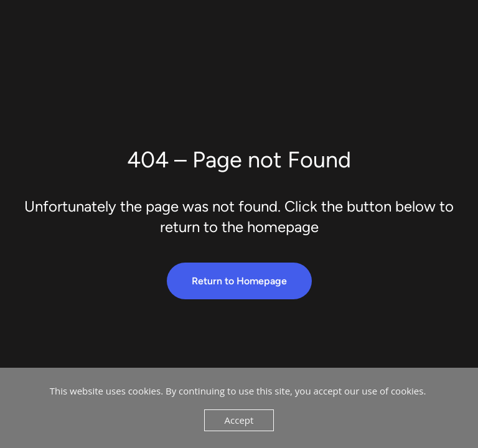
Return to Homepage (239, 281)
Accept (239, 420)
